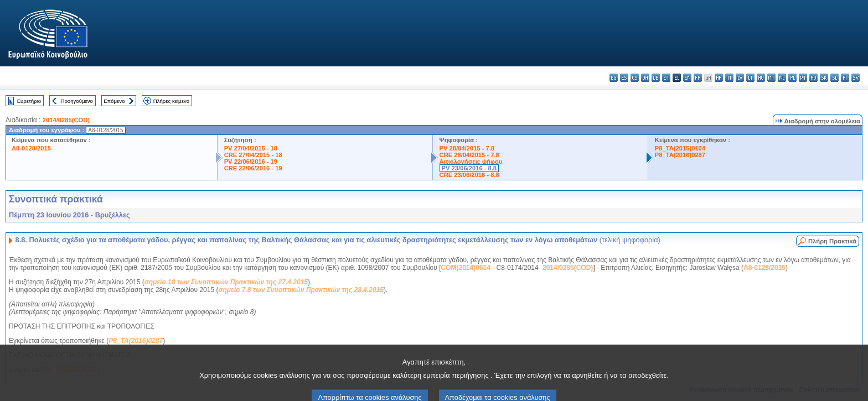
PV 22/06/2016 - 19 (251, 162)
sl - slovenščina (835, 78)
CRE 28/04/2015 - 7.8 (469, 155)
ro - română (813, 78)
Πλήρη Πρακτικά (832, 241)
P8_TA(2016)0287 (680, 155)
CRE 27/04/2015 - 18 (253, 155)
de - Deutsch (656, 78)
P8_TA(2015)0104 (680, 148)
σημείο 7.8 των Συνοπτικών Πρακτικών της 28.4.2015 (301, 290)
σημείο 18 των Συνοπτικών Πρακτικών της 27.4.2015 (226, 282)
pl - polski (792, 78)
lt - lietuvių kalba (750, 78)
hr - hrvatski (719, 78)
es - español (624, 78)
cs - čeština (635, 78)
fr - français (698, 78)
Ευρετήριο (29, 101)
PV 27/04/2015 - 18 (251, 148)
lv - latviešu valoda (740, 78)
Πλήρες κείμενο (171, 101)
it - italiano (729, 78)
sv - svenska (856, 78)
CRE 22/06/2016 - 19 (253, 168)
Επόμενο (114, 101)
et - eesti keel (666, 78)
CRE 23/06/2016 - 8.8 (469, 175)
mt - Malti (771, 78)
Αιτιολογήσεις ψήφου (471, 162)
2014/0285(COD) (66, 120)
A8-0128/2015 (31, 148)
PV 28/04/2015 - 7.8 (467, 148)
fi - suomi (845, 78)
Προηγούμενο (76, 101)
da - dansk (645, 78)
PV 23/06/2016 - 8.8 (469, 168)
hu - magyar (761, 78)
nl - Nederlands (782, 78)
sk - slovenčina (824, 78)
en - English (687, 78)
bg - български (614, 78)
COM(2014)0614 (466, 268)
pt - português (803, 78)
